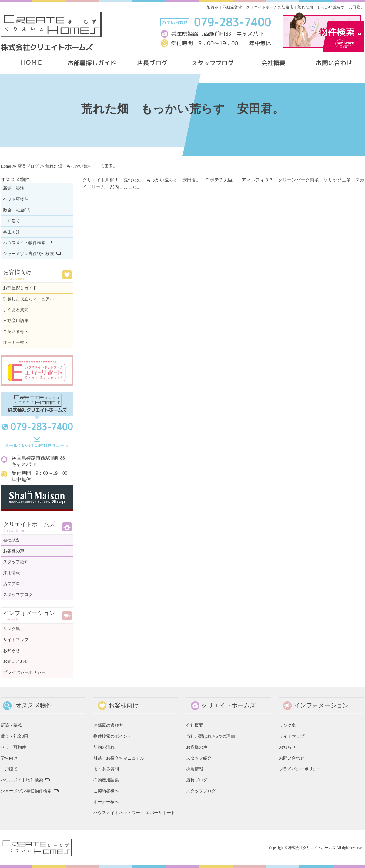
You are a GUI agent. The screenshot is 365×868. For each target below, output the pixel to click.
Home (6, 166)
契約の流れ (104, 747)
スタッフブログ (18, 595)
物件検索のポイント (112, 736)
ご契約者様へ (16, 332)
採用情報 (12, 573)
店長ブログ (28, 166)
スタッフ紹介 (16, 562)
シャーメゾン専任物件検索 (28, 254)
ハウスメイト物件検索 (24, 243)
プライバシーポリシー (24, 672)
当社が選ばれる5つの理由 (211, 736)
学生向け (12, 232)
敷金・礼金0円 (17, 210)
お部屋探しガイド (20, 288)
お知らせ (12, 651)
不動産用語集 (16, 321)
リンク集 (12, 629)
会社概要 (12, 540)
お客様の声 (14, 551)
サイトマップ (16, 640)
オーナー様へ (16, 343)
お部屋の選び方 (108, 725)
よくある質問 (16, 310)
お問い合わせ (16, 662)
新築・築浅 (14, 188)
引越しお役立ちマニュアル (28, 299)
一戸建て (12, 221)
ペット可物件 (16, 199)
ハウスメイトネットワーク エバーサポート (134, 813)
